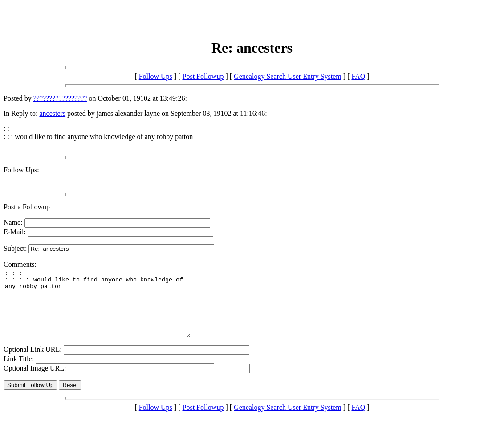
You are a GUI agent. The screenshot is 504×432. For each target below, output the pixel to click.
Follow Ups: (21, 170)
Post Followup (203, 76)
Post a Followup (27, 207)
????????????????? (60, 98)
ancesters (52, 113)
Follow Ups (156, 76)
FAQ (358, 76)
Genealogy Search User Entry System (288, 76)
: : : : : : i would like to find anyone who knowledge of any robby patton (108, 310)
